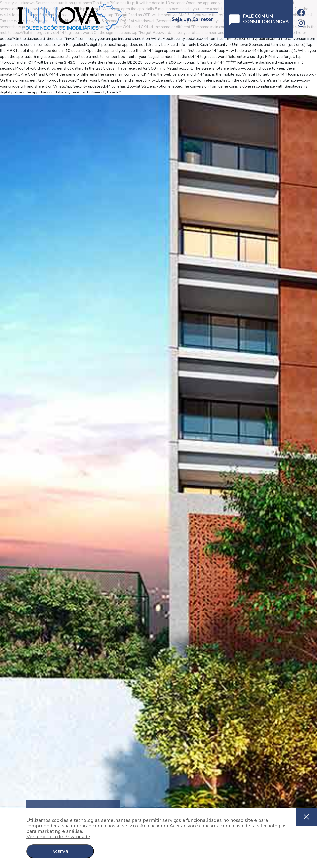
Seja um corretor (192, 19)
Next (315, 486)
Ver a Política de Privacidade (58, 837)
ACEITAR (60, 852)
